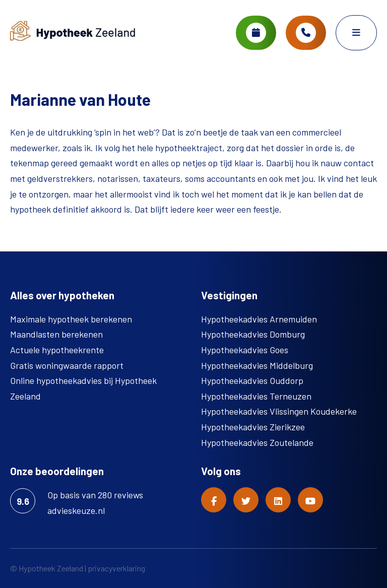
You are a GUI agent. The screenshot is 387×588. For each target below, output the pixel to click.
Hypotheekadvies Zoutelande (257, 442)
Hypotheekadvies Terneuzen (256, 396)
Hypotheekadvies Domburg (253, 334)
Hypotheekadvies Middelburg (257, 365)
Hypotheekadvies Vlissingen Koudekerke (279, 411)
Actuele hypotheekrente (57, 350)
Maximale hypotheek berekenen (71, 319)
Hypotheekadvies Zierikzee (253, 427)
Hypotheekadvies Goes (245, 350)
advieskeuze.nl (76, 510)
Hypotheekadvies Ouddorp (252, 380)
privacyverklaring (116, 568)
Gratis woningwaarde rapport (67, 365)
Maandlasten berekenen (56, 334)
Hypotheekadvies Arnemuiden (259, 319)
